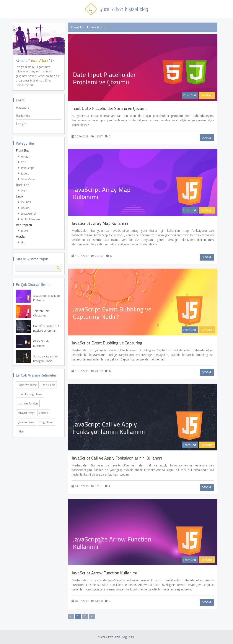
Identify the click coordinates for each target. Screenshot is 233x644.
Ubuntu (24, 208)
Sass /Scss (27, 179)
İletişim (21, 125)
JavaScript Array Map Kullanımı (46, 298)
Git (21, 243)
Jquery (24, 174)
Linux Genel (27, 214)
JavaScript (26, 168)
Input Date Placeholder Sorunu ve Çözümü (110, 108)
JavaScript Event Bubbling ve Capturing (107, 343)
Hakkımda (23, 116)
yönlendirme (26, 422)
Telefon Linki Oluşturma (41, 313)
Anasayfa (23, 108)
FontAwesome (27, 385)
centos (44, 413)
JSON (23, 231)
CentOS (25, 203)
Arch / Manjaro (29, 219)
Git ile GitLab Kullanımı (41, 344)
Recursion (48, 385)
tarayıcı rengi (26, 413)
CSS (22, 162)
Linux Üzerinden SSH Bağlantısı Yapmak (47, 328)
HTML (23, 157)
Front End (23, 151)
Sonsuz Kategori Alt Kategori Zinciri (46, 359)
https (21, 431)
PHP (22, 191)
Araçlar (21, 237)
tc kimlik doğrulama (30, 394)
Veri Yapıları (24, 225)
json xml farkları (28, 403)
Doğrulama (46, 422)
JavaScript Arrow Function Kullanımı (104, 573)
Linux (20, 197)
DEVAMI (207, 138)
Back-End (23, 185)
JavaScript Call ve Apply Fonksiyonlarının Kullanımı (117, 458)
